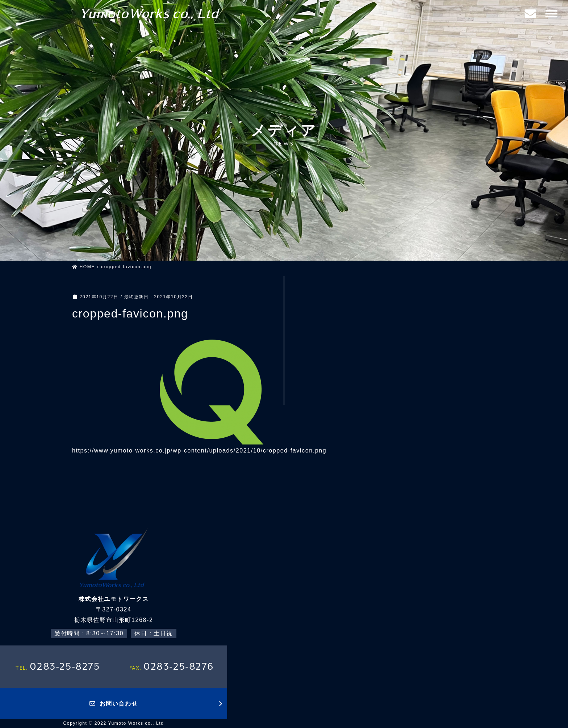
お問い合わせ (114, 704)
